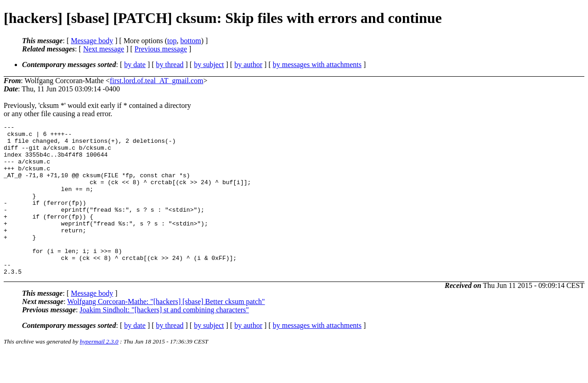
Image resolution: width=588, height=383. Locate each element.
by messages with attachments (317, 65)
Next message (104, 49)
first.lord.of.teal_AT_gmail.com (157, 81)
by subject (209, 65)
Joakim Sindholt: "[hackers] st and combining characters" (164, 340)
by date (135, 65)
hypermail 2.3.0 (99, 372)
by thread (170, 65)
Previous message (161, 49)
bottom (190, 41)
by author (248, 65)
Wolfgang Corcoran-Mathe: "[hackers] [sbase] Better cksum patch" (166, 332)
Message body (92, 41)
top (172, 41)
